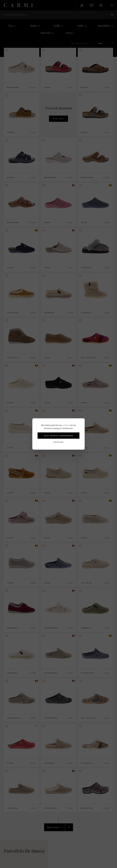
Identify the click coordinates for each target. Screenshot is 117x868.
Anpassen (58, 442)
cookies (66, 425)
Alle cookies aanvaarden (59, 436)
